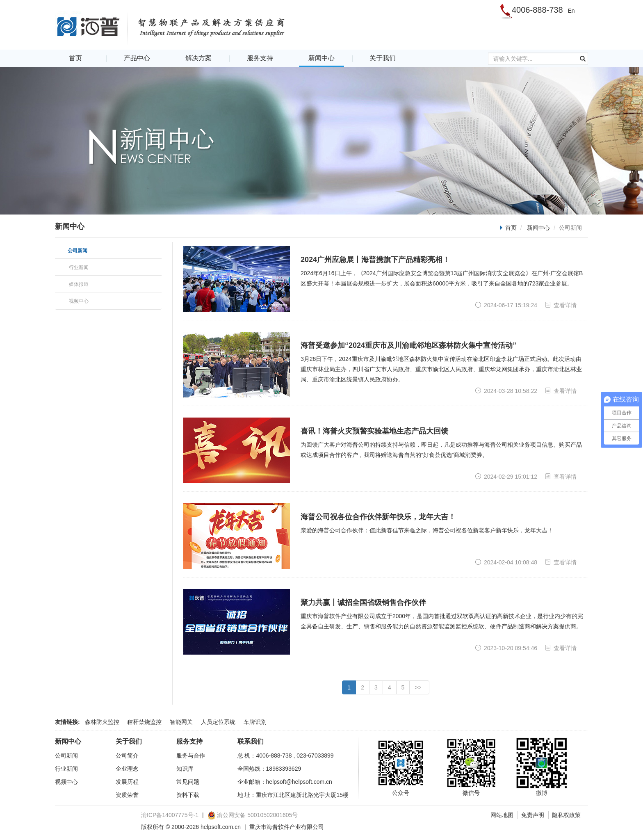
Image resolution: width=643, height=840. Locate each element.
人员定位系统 (218, 722)
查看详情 (561, 305)
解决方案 (198, 58)
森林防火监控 (102, 722)
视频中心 (66, 782)
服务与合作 (191, 756)
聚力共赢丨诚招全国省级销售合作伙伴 (363, 603)
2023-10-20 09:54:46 (506, 648)
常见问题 (188, 782)
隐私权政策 (566, 815)
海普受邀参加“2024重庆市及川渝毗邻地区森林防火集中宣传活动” (408, 345)
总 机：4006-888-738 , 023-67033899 (286, 756)
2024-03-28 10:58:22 (506, 391)
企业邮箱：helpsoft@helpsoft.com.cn (285, 782)
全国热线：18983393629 (269, 769)
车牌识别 (255, 722)
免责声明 (533, 815)
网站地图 (502, 815)
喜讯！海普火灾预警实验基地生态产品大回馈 (374, 431)
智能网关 (181, 722)
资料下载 (188, 795)
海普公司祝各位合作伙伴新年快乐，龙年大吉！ (378, 517)
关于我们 (383, 58)
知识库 (185, 769)
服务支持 (260, 58)
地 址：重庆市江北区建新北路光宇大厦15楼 (293, 795)
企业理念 (127, 769)
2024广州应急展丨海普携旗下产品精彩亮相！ (375, 260)
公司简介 (127, 756)
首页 (75, 58)
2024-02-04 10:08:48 (506, 562)
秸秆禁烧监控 (144, 722)
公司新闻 (66, 756)
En (571, 11)
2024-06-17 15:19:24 (506, 305)
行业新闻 (66, 769)
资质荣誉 (127, 795)
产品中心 (137, 58)
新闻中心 (321, 58)
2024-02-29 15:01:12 (506, 476)
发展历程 (127, 782)
